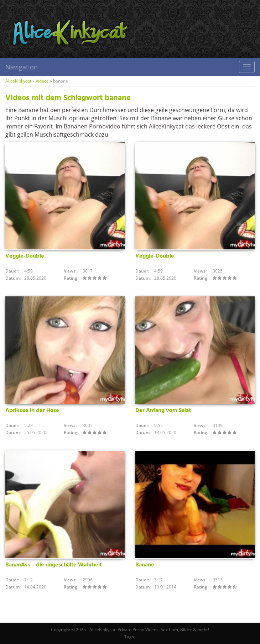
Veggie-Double (25, 256)
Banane (145, 565)
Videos (42, 81)
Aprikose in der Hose (32, 411)
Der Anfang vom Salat (163, 411)
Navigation (22, 67)
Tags (129, 637)
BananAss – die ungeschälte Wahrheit (54, 565)
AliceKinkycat (18, 81)
